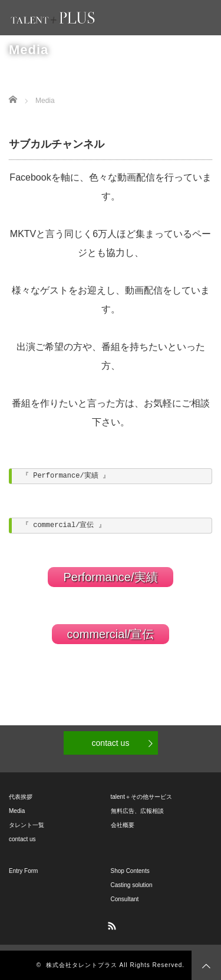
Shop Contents (130, 871)
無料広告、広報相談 (137, 811)
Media (17, 811)
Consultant (125, 899)
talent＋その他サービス (141, 797)
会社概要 (123, 825)
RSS (111, 924)
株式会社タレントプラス (82, 965)
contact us (111, 743)
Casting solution (132, 885)
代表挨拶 (21, 797)
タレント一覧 (27, 825)
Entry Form (23, 871)
